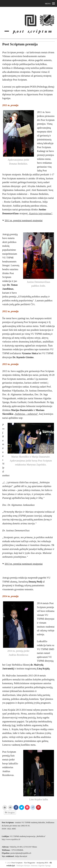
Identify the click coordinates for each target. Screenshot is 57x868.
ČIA (33, 304)
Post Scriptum (17, 863)
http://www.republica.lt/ (11, 839)
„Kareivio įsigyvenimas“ (40, 213)
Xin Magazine (30, 863)
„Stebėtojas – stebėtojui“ (26, 414)
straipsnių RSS (42, 863)
